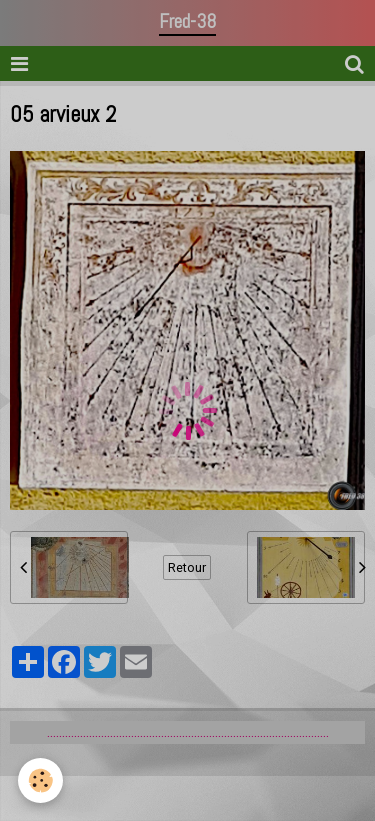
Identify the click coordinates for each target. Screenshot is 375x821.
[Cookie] (40, 780)
